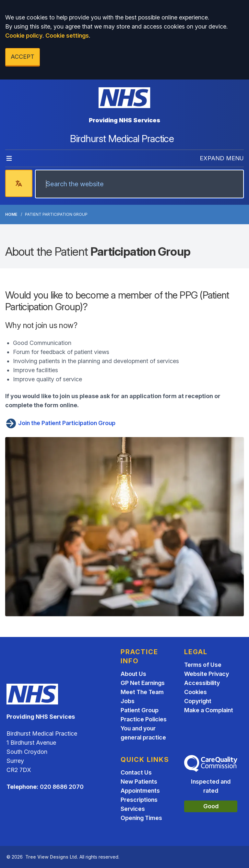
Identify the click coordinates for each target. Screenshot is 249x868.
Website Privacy (207, 674)
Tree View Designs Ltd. (52, 857)
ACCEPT (23, 57)
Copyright (198, 701)
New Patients (139, 782)
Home (11, 214)
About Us (133, 674)
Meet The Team (142, 692)
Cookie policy (24, 36)
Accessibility (202, 683)
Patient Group (140, 710)
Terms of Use (203, 665)
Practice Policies (144, 719)
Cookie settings (67, 36)
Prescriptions (139, 800)
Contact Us (136, 772)
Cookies (196, 692)
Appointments (140, 791)
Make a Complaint (209, 710)
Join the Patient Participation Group (60, 423)
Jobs (128, 701)
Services (133, 809)
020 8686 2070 (62, 787)
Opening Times (141, 818)
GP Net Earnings (143, 683)
